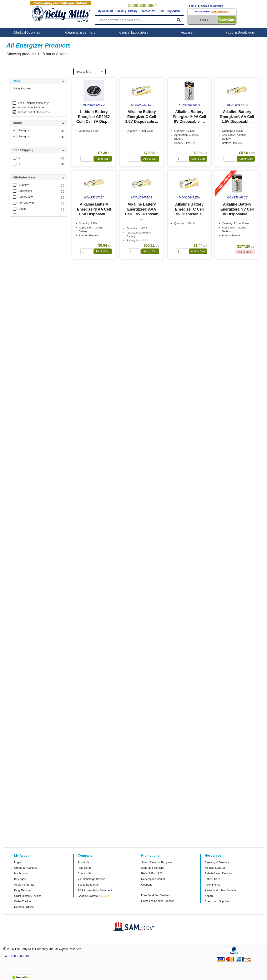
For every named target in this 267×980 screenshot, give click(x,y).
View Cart (227, 20)
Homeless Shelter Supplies (158, 901)
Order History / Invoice (28, 896)
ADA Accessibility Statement (95, 890)
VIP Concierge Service (91, 879)
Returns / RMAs (24, 907)
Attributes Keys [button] (24, 177)
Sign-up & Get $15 (153, 868)
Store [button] (17, 81)
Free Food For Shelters (155, 895)
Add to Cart (103, 159)
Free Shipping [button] (23, 150)
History (133, 11)
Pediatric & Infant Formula (221, 890)
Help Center (85, 868)
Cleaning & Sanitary (80, 32)
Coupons (147, 885)
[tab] (38, 81)
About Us (83, 862)
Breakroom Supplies (217, 901)
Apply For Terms (24, 885)
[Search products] (140, 20)
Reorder (145, 11)
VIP (154, 11)
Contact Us (84, 873)
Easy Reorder (23, 890)
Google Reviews (88, 896)
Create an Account (212, 6)
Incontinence (213, 885)
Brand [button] (17, 123)
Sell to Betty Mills (88, 885)
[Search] (179, 20)
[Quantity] (87, 159)
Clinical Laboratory (134, 32)
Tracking (120, 11)
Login (17, 862)
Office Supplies (22, 88)
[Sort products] (89, 72)
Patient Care (212, 879)
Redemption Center (153, 879)
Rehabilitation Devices (218, 873)
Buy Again (173, 11)
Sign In (193, 6)
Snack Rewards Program (157, 862)
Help (161, 11)
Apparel (187, 32)
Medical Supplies (27, 32)
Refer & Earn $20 (152, 873)
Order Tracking (23, 901)
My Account (105, 11)
